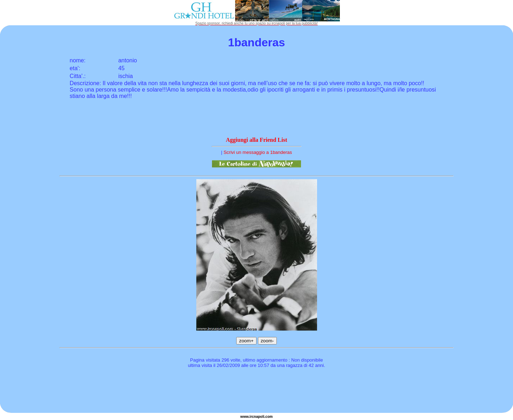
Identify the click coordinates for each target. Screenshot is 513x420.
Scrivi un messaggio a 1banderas (258, 152)
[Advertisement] (256, 392)
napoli (259, 417)
